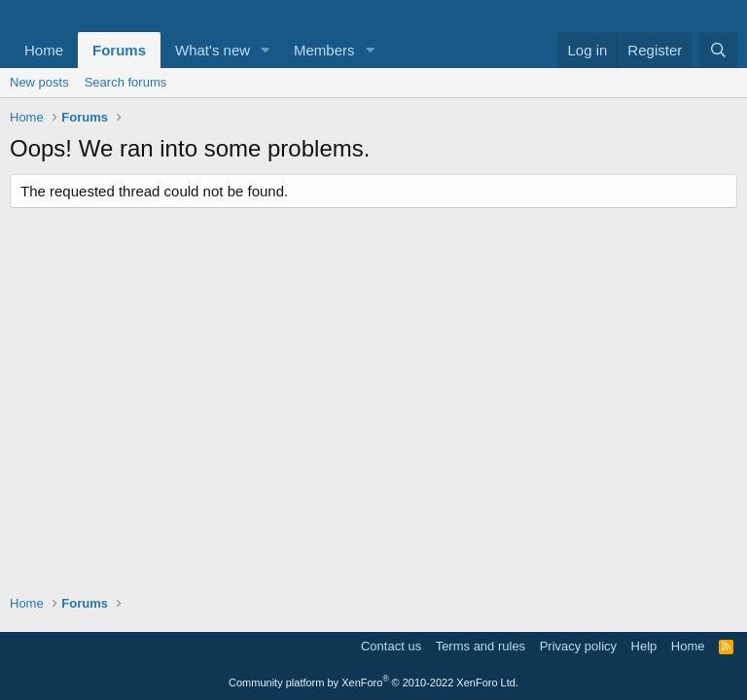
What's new (213, 50)
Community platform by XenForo (373, 682)
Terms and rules (480, 646)
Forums (119, 50)
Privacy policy (578, 646)
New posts (39, 82)
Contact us (391, 646)
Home (44, 50)
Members (324, 50)
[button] (266, 50)
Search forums (126, 82)
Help (644, 646)
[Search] (718, 50)
